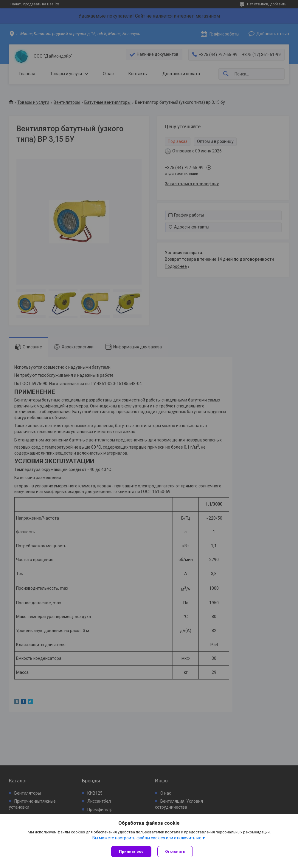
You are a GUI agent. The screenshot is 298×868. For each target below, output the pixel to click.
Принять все (131, 851)
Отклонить (175, 851)
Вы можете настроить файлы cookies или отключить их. (147, 838)
